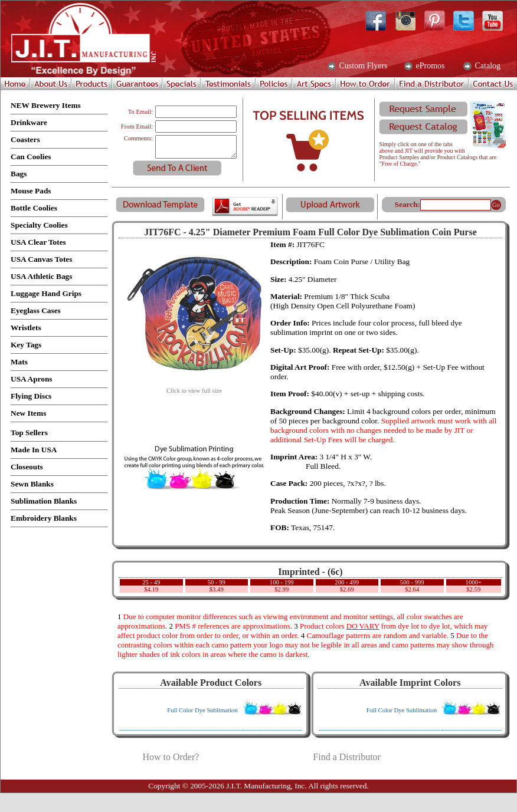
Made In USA (34, 450)
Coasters (25, 139)
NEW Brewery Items (46, 105)
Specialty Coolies (39, 225)
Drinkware (29, 122)
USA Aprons (32, 379)
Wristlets (26, 328)
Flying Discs (31, 396)
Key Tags (26, 345)
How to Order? (171, 757)
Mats (19, 362)
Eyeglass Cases (36, 310)
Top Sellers (29, 433)
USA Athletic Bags (41, 276)
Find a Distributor (347, 757)
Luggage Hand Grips (46, 293)
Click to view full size (194, 388)
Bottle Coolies (34, 208)
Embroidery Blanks (44, 518)
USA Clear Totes (38, 242)
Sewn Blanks (32, 484)
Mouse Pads (31, 191)
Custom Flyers (362, 66)
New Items (28, 413)
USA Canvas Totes (41, 259)
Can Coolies (31, 157)
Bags (19, 174)
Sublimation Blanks (44, 501)
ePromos (429, 66)
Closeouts (27, 467)
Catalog (487, 66)
